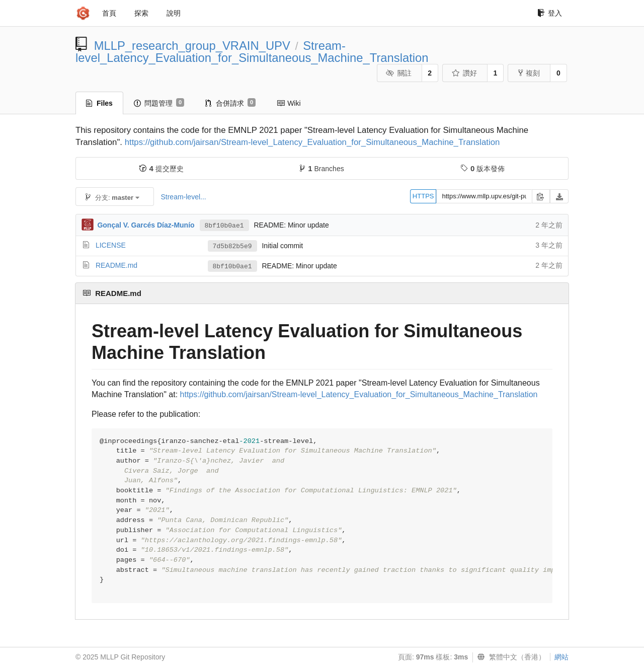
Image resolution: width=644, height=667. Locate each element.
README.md (116, 265)
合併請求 (230, 103)
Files (99, 103)
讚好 (464, 73)
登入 (550, 13)
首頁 (109, 13)
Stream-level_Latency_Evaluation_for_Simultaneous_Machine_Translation (252, 52)
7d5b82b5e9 (232, 246)
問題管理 (159, 103)
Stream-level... (183, 197)
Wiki (289, 103)
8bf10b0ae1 (224, 226)
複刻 (529, 73)
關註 (399, 73)
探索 (141, 13)
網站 (561, 657)
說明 (174, 13)
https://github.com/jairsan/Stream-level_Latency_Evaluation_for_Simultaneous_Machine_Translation (312, 142)
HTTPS (423, 196)
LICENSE (111, 245)
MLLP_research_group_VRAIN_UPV (192, 46)
